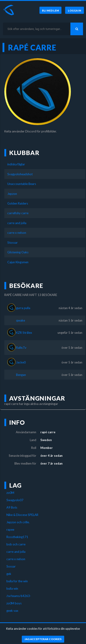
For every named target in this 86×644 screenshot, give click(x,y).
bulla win (12, 588)
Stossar (12, 243)
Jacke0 (21, 362)
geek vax (12, 611)
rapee (10, 530)
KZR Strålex (24, 333)
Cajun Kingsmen (18, 262)
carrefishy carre (18, 213)
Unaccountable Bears (22, 184)
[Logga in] (75, 10)
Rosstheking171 (17, 537)
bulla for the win (17, 581)
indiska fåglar (16, 164)
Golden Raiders (18, 203)
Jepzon (12, 194)
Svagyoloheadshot (20, 174)
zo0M (10, 493)
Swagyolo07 (15, 500)
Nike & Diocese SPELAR (22, 515)
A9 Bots (12, 507)
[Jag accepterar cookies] (43, 639)
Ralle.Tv (21, 348)
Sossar (11, 566)
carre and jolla (17, 223)
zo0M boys (14, 603)
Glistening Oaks (18, 252)
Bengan (21, 375)
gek (9, 574)
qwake (21, 320)
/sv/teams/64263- (19, 596)
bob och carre (16, 544)
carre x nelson (17, 233)
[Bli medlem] (50, 10)
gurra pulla (23, 308)
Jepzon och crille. (18, 522)
